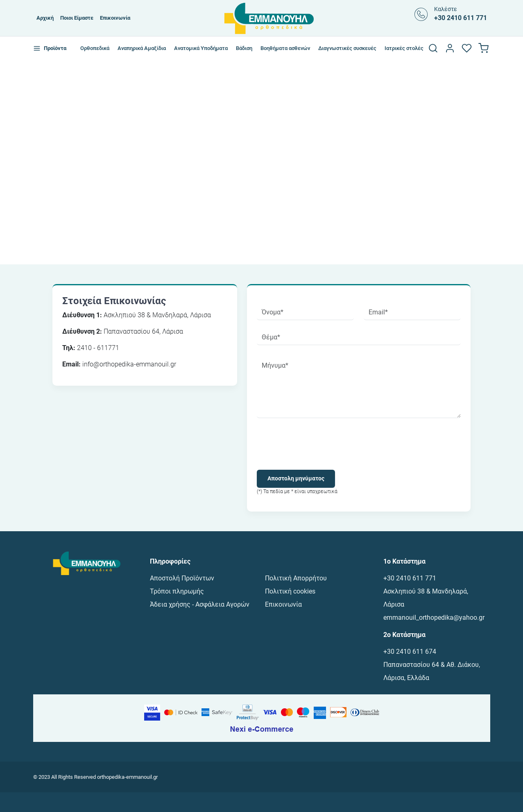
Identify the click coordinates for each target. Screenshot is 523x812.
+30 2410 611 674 (410, 652)
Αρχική (45, 18)
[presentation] (319, 444)
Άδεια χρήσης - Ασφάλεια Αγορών (200, 604)
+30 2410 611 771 (410, 578)
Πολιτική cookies (290, 591)
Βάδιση (244, 48)
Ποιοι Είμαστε (77, 18)
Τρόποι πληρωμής (177, 591)
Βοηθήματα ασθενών (285, 48)
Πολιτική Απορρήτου (296, 578)
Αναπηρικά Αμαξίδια (142, 48)
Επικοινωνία (115, 18)
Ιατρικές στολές (404, 48)
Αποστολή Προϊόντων (182, 578)
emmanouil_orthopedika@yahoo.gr (434, 618)
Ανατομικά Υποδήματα (201, 48)
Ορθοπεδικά (95, 48)
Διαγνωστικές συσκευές (347, 48)
